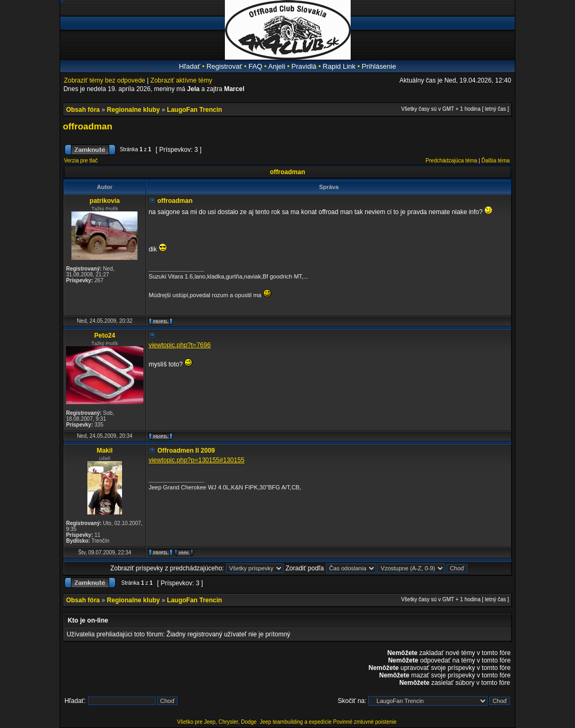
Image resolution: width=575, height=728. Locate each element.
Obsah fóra (83, 110)
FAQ (255, 66)
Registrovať (224, 66)
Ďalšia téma (496, 161)
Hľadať (190, 66)
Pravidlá (304, 66)
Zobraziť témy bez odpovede (105, 80)
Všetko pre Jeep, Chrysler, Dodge (217, 722)
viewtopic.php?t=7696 (180, 345)
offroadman (88, 126)
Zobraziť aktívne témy (181, 80)
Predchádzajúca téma (452, 161)
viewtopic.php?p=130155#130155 (197, 460)
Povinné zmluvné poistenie (365, 722)
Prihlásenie (379, 66)
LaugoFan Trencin (194, 110)
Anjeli (277, 66)
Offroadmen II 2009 (186, 451)
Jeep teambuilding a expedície (295, 722)
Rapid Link (339, 66)
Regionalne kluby (133, 110)
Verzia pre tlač (81, 161)
